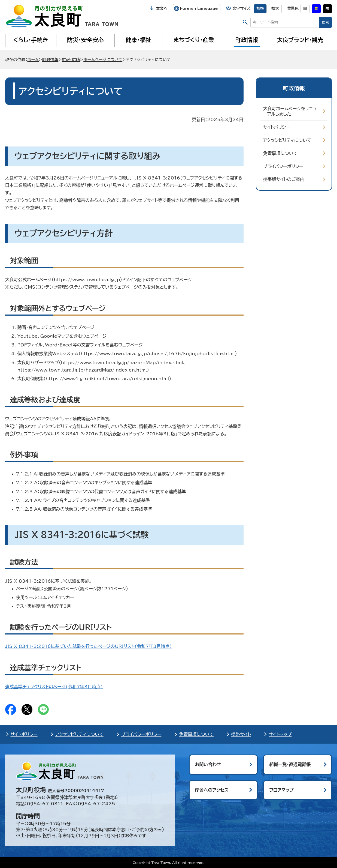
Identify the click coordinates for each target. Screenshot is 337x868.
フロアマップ (282, 790)
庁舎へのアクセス (212, 790)
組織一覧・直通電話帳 (290, 764)
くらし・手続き (31, 40)
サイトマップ (280, 734)
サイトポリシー (277, 127)
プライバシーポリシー (283, 166)
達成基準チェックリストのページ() (54, 687)
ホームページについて (103, 60)
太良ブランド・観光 (300, 40)
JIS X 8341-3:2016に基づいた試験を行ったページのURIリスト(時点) (89, 646)
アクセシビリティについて (287, 140)
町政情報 (247, 40)
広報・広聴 (71, 60)
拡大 (275, 8)
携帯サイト (241, 734)
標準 (260, 8)
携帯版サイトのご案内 (284, 179)
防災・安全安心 (85, 40)
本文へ (162, 8)
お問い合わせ (208, 764)
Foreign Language (199, 8)
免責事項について (280, 153)
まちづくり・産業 (194, 40)
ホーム (33, 60)
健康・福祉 (138, 40)
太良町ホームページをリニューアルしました (290, 111)
